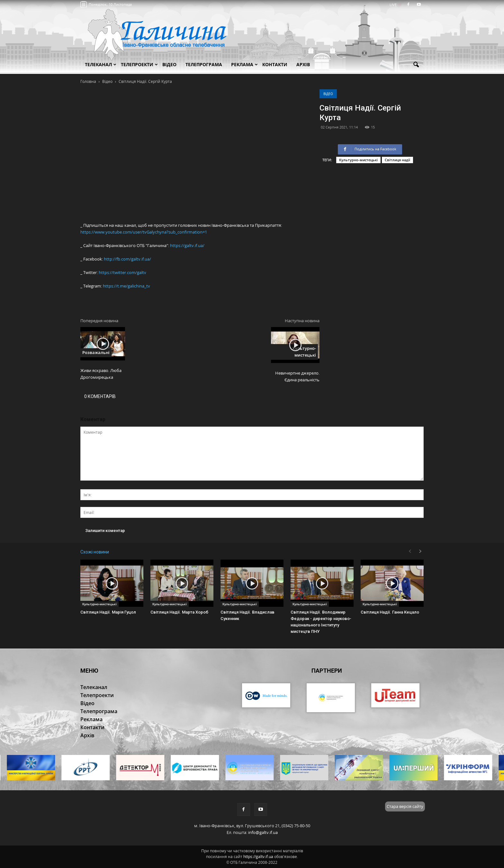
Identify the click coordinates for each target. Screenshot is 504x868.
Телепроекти (139, 64)
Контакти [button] (275, 64)
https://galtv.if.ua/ (187, 245)
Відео (328, 94)
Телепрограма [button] (204, 64)
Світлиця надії (397, 160)
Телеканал (101, 64)
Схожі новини (95, 552)
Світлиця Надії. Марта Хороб (179, 612)
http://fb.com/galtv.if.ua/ (127, 259)
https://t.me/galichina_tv (126, 286)
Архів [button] (303, 64)
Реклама (244, 64)
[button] (416, 65)
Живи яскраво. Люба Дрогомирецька (101, 374)
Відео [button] (169, 64)
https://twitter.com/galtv (122, 272)
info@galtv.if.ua (263, 832)
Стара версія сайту (405, 806)
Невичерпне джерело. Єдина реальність (297, 376)
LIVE (395, 5)
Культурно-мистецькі (358, 160)
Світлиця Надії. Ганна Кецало (390, 612)
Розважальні (96, 352)
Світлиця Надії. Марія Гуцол (108, 612)
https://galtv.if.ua (258, 857)
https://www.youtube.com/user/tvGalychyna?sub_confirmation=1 (144, 232)
